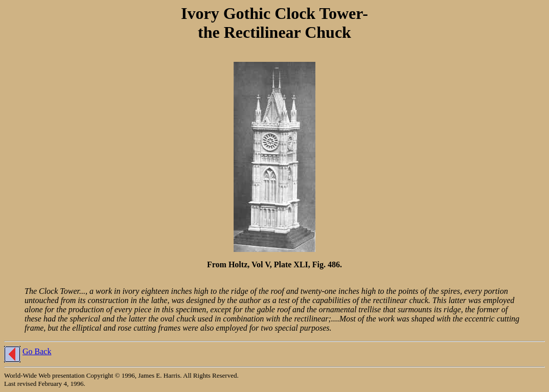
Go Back (37, 351)
